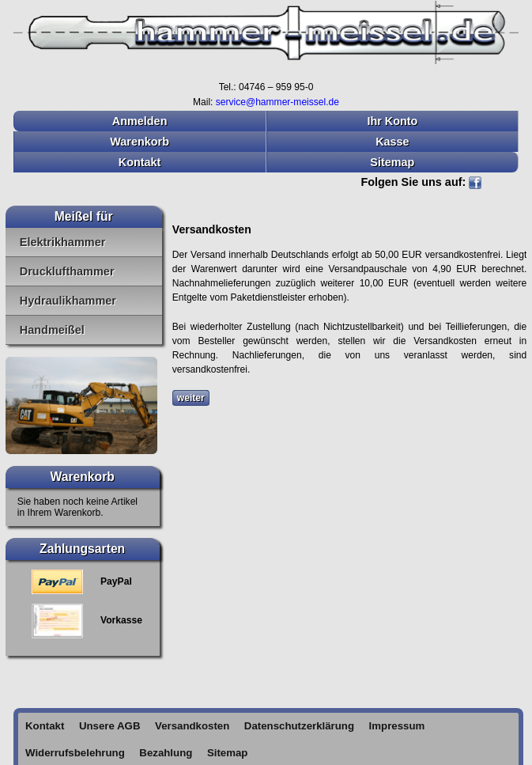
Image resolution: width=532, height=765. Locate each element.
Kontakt (140, 162)
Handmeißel (52, 330)
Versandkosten (192, 726)
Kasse (392, 142)
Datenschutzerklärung (299, 726)
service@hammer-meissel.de (277, 102)
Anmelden (140, 121)
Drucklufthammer (67, 271)
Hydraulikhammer (68, 301)
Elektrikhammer (63, 242)
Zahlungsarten (82, 549)
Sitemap (392, 162)
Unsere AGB (110, 726)
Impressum (397, 726)
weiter (191, 398)
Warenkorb (140, 142)
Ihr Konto (392, 121)
